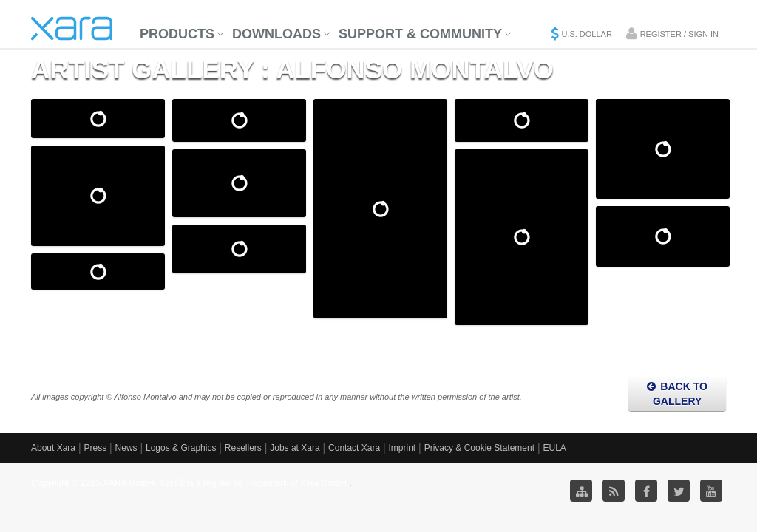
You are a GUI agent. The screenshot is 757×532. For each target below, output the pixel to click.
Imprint (403, 448)
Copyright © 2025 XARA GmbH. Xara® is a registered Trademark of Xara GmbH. (190, 483)
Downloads (276, 34)
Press (95, 448)
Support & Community (420, 34)
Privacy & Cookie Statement (479, 448)
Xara (72, 28)
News (126, 448)
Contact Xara (354, 448)
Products (177, 34)
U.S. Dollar (586, 34)
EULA (554, 448)
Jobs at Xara (295, 448)
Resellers (243, 448)
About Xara (53, 448)
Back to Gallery (677, 394)
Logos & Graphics (181, 448)
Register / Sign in (679, 34)
